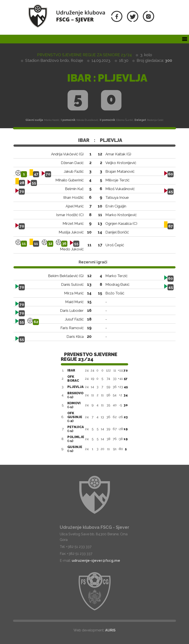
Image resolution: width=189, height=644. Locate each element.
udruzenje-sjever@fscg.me (96, 561)
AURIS (110, 630)
